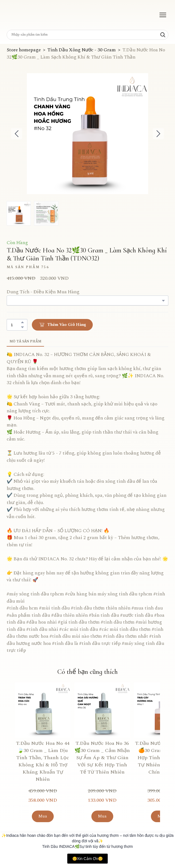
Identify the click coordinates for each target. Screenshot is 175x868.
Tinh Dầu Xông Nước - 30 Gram (82, 50)
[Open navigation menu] (163, 15)
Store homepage (24, 50)
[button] (163, 35)
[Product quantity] (16, 325)
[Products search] (87, 35)
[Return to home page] (22, 15)
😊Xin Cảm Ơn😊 (88, 859)
